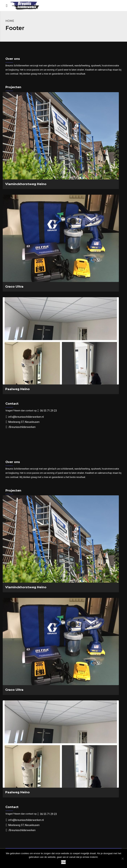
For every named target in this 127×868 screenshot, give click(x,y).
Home (10, 21)
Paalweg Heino (18, 389)
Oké (64, 862)
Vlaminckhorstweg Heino (26, 184)
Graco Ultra (14, 286)
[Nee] (122, 859)
